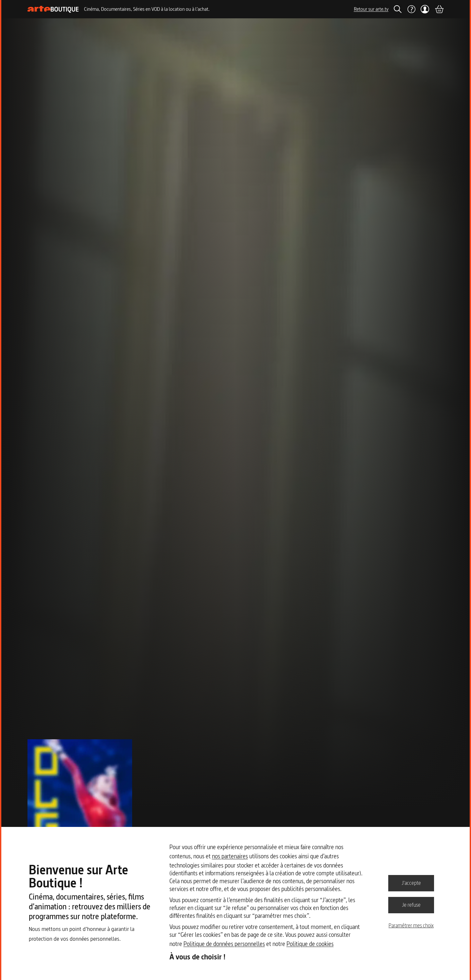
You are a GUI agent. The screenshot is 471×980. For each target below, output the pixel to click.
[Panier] (439, 9)
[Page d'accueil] (53, 9)
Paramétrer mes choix (411, 925)
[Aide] (411, 9)
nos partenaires (230, 856)
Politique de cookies (310, 944)
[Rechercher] (398, 9)
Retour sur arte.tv (371, 9)
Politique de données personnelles (224, 944)
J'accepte (411, 883)
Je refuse (411, 905)
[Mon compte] (425, 9)
